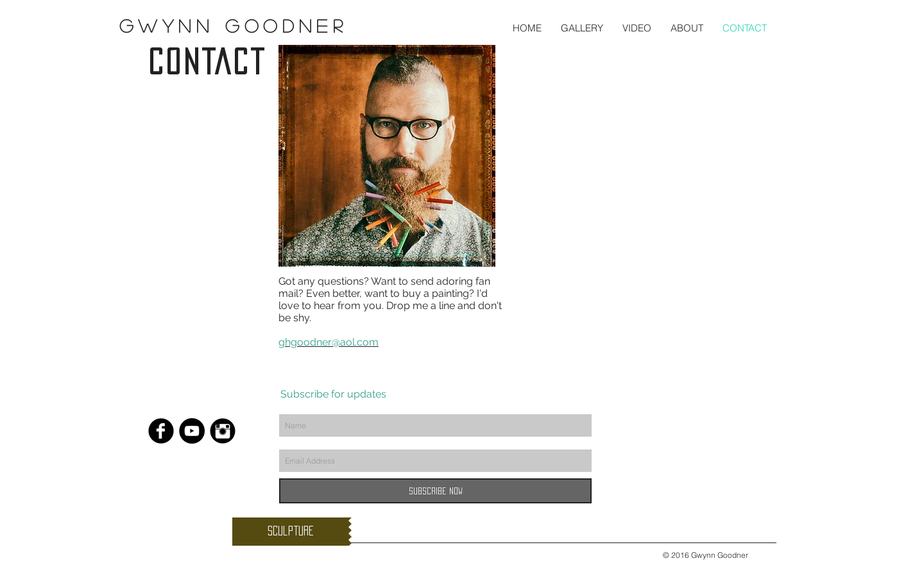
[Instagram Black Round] (223, 431)
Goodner (280, 26)
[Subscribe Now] (435, 491)
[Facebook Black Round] (161, 431)
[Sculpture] (290, 532)
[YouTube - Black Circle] (192, 431)
